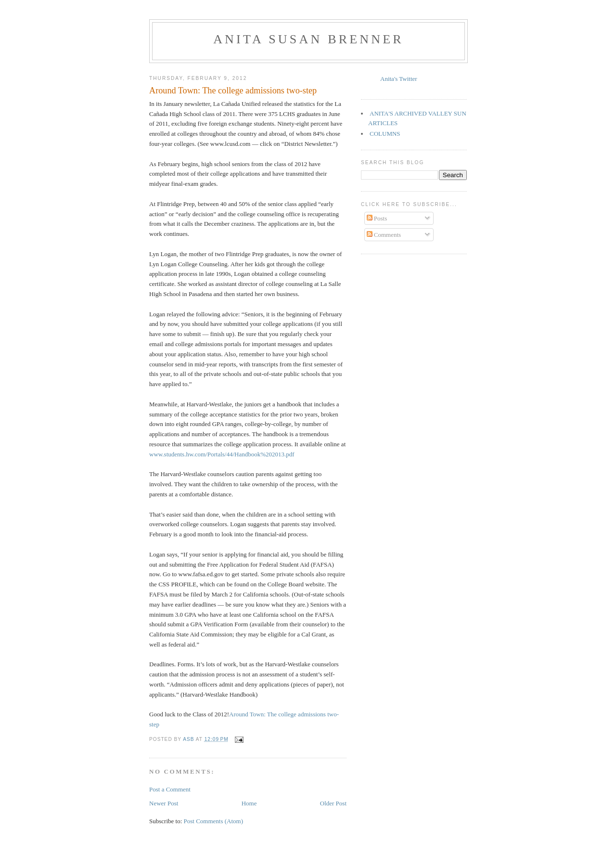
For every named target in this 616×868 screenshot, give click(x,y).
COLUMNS (385, 134)
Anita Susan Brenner (308, 39)
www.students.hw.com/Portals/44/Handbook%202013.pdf (222, 454)
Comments (384, 235)
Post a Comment (170, 789)
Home (249, 803)
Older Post (333, 803)
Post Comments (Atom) (214, 821)
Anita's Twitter (399, 79)
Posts (377, 218)
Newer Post (164, 803)
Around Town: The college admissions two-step (233, 91)
